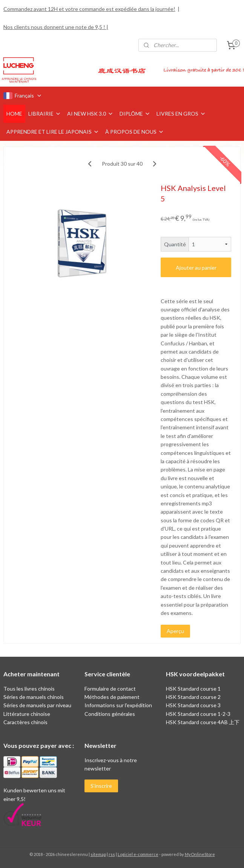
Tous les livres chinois (29, 689)
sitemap (98, 854)
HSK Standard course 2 (194, 697)
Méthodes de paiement (112, 697)
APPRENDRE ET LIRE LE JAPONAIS (53, 132)
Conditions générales (110, 714)
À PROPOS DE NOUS (135, 132)
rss (112, 854)
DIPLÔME (135, 114)
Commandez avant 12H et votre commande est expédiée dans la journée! (89, 9)
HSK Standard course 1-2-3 (198, 714)
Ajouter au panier (196, 267)
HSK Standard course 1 (194, 689)
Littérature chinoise (27, 714)
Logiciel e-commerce (138, 854)
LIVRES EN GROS (181, 114)
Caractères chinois (25, 722)
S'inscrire (101, 786)
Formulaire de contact (110, 689)
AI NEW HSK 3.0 (90, 114)
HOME (14, 114)
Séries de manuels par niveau (37, 705)
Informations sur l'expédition (118, 705)
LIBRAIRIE (45, 114)
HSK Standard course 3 (193, 705)
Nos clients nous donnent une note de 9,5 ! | (56, 27)
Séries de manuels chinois (34, 697)
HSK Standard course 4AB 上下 (203, 722)
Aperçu (175, 631)
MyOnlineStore (200, 854)
